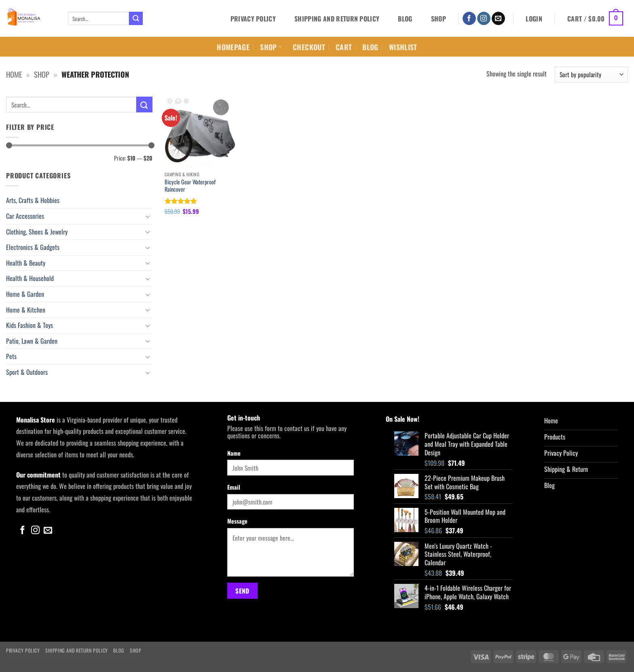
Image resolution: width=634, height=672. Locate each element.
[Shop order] (591, 75)
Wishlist (403, 47)
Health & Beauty (26, 263)
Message (237, 521)
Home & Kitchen (26, 310)
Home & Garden (25, 294)
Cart (344, 47)
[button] (534, 19)
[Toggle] (148, 216)
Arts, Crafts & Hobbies (33, 200)
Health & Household (30, 278)
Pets (11, 356)
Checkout (309, 47)
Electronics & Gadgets (33, 247)
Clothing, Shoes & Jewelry (37, 232)
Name (234, 453)
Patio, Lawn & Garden (32, 341)
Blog (405, 19)
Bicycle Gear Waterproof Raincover (190, 186)
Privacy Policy (253, 19)
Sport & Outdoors (27, 372)
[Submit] (136, 19)
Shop (439, 19)
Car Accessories (25, 216)
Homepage (233, 47)
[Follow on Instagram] (484, 19)
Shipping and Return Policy (337, 19)
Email (234, 487)
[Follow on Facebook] (469, 19)
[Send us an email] (498, 19)
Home (14, 74)
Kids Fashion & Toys (30, 325)
